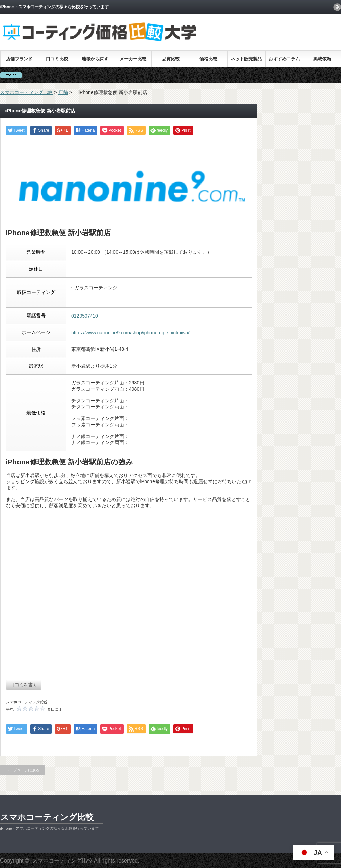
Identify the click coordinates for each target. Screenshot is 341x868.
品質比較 (171, 59)
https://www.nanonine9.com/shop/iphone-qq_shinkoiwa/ (130, 333)
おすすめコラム (284, 59)
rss (337, 7)
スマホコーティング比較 (47, 817)
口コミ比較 (57, 59)
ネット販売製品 (246, 59)
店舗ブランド (19, 59)
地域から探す (95, 59)
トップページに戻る (22, 770)
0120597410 (85, 316)
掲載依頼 (322, 59)
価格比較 (208, 59)
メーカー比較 (133, 59)
